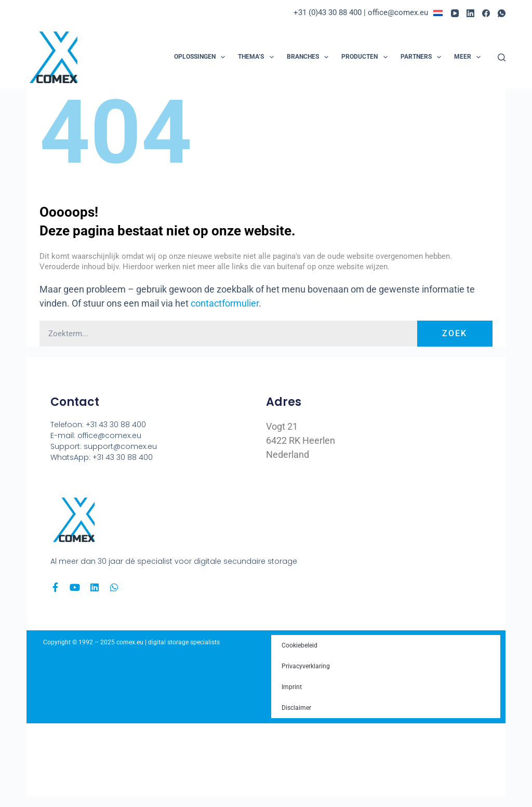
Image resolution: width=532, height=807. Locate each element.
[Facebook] (486, 13)
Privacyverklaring (306, 666)
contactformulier (225, 303)
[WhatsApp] (502, 13)
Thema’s (258, 57)
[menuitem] (442, 13)
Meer (469, 57)
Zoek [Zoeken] (455, 333)
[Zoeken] (502, 57)
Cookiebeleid (300, 645)
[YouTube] (455, 13)
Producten (366, 57)
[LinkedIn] (470, 13)
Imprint (292, 687)
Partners (423, 57)
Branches (310, 57)
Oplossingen (202, 57)
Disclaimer (296, 708)
